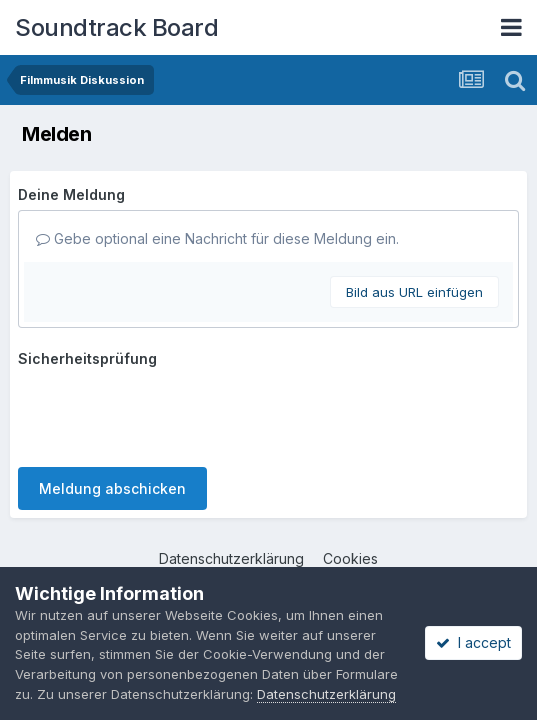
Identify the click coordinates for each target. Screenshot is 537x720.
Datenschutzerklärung (231, 558)
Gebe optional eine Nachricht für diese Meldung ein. (217, 238)
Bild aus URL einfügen (414, 292)
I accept (473, 642)
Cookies (350, 558)
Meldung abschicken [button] (112, 488)
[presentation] (170, 413)
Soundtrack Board (116, 27)
